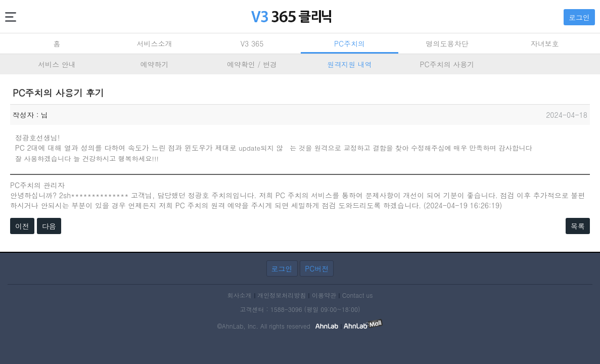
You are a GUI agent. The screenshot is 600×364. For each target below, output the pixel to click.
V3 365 (252, 43)
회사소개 (240, 295)
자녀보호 (545, 43)
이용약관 (324, 295)
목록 (578, 226)
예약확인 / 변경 (252, 64)
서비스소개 (155, 43)
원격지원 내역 (350, 64)
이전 (22, 226)
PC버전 (317, 268)
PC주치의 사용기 (447, 64)
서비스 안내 (57, 64)
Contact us (358, 295)
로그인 (579, 17)
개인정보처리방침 (282, 295)
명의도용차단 (447, 43)
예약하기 (155, 64)
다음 (49, 226)
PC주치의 (350, 43)
